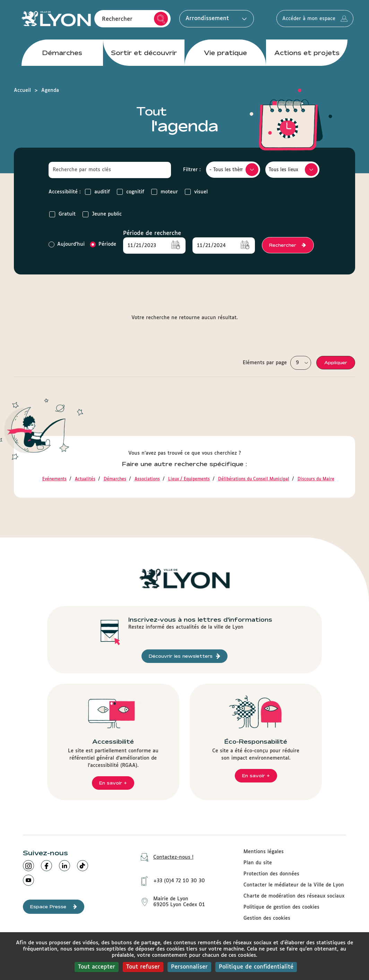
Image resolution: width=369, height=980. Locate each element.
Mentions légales (264, 852)
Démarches (62, 55)
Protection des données (271, 874)
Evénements (54, 479)
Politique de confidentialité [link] (256, 967)
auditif (97, 192)
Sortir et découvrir (144, 55)
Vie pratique (225, 55)
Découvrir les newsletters (184, 656)
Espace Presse (54, 907)
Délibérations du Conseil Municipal (254, 479)
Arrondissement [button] (214, 20)
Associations (147, 479)
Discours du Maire (316, 479)
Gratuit (62, 214)
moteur (165, 192)
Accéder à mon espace (319, 20)
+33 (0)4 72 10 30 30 (170, 880)
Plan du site (258, 863)
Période (103, 244)
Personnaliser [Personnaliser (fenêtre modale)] (189, 967)
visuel (196, 192)
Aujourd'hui (67, 244)
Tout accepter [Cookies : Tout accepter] (97, 967)
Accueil (22, 90)
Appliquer (336, 362)
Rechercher (161, 20)
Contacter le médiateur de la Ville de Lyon (294, 885)
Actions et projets (307, 55)
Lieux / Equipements (189, 479)
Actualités (85, 479)
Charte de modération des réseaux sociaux (294, 896)
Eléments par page (265, 363)
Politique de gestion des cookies (281, 907)
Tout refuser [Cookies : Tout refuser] (143, 967)
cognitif (131, 192)
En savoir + (113, 783)
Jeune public (102, 214)
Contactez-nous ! (165, 857)
